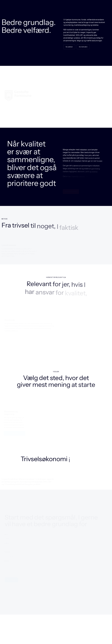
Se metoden (83, 47)
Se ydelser (69, 47)
